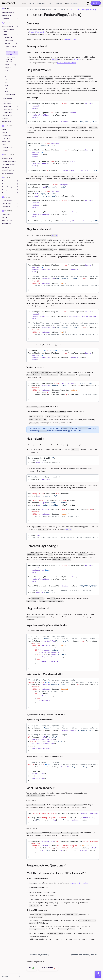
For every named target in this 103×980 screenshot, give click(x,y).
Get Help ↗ (5, 218)
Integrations (11, 106)
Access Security (10, 187)
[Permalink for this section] (41, 24)
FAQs (49, 3)
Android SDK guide (71, 39)
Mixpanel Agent (7, 158)
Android (11, 44)
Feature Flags (10, 135)
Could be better (48, 968)
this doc (77, 60)
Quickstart (10, 19)
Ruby (11, 83)
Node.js (11, 80)
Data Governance (10, 184)
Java (11, 92)
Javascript (11, 38)
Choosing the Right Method (10, 31)
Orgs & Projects (10, 181)
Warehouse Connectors (7, 102)
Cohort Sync (10, 207)
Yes (32, 968)
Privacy (10, 190)
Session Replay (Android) (11, 48)
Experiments (6, 138)
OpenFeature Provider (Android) (11, 59)
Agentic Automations (9, 161)
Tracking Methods (10, 27)
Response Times (7, 220)
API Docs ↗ (58, 3)
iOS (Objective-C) (10, 65)
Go (11, 89)
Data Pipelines (10, 204)
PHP (6, 86)
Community (10, 215)
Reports (10, 129)
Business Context (8, 173)
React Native (11, 41)
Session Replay (10, 147)
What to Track (7, 16)
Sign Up (96, 3)
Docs (24, 3)
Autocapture (8, 98)
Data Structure (10, 116)
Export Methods (7, 201)
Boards (10, 132)
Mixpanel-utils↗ (10, 95)
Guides (31, 3)
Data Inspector (8, 112)
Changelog (41, 3)
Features (10, 150)
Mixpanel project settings (79, 883)
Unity (7, 74)
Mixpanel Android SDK (37, 32)
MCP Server (6, 167)
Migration (10, 119)
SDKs (11, 35)
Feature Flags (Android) (11, 53)
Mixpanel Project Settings (67, 63)
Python (11, 77)
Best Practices (10, 122)
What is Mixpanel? (8, 13)
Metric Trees (6, 141)
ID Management (11, 109)
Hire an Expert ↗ (7, 223)
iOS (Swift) (11, 68)
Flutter (11, 71)
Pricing (10, 193)
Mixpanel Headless (8, 170)
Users (10, 144)
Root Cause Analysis (9, 164)
